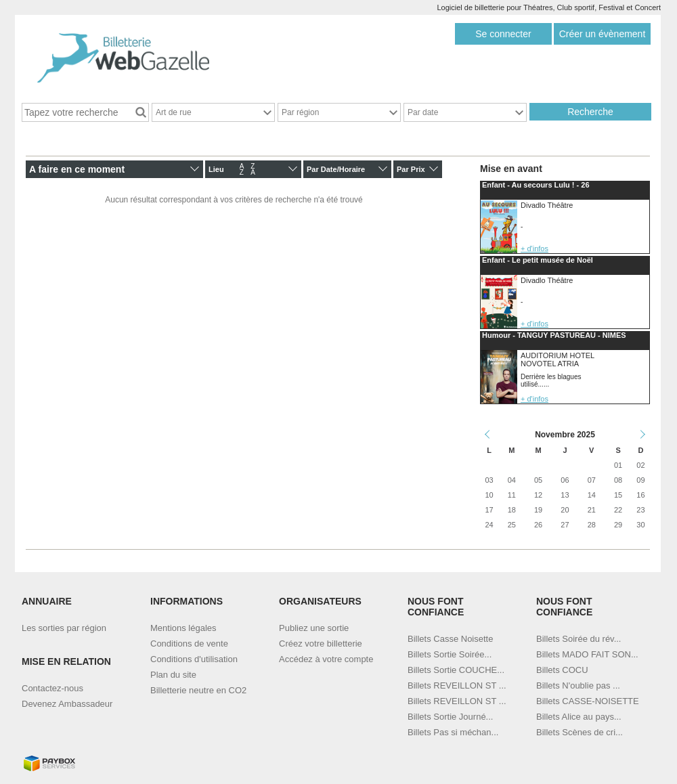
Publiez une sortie (314, 628)
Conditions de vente (189, 644)
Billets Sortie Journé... (450, 717)
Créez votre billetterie (321, 644)
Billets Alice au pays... (579, 717)
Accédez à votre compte (326, 659)
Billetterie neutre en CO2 (198, 690)
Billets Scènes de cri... (580, 732)
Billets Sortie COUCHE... (456, 670)
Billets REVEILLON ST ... (457, 685)
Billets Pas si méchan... (453, 732)
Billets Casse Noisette (450, 639)
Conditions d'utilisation (194, 659)
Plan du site (173, 675)
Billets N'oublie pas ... (578, 685)
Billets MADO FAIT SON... (587, 654)
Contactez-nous (52, 688)
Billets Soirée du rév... (578, 639)
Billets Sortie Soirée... (450, 654)
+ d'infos (534, 248)
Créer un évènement (603, 34)
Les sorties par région (64, 628)
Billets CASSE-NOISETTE (588, 701)
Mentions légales (183, 628)
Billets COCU (562, 670)
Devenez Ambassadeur (67, 704)
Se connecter (503, 34)
